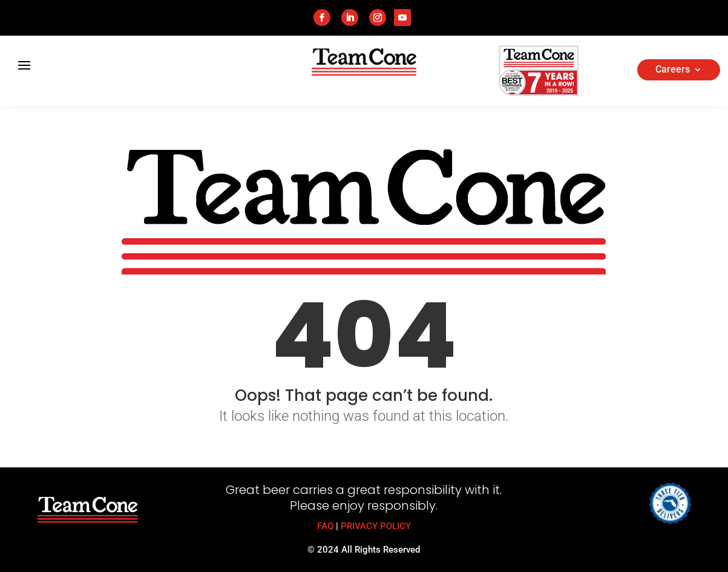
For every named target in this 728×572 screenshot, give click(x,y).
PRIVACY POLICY (376, 526)
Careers (673, 70)
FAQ (325, 526)
